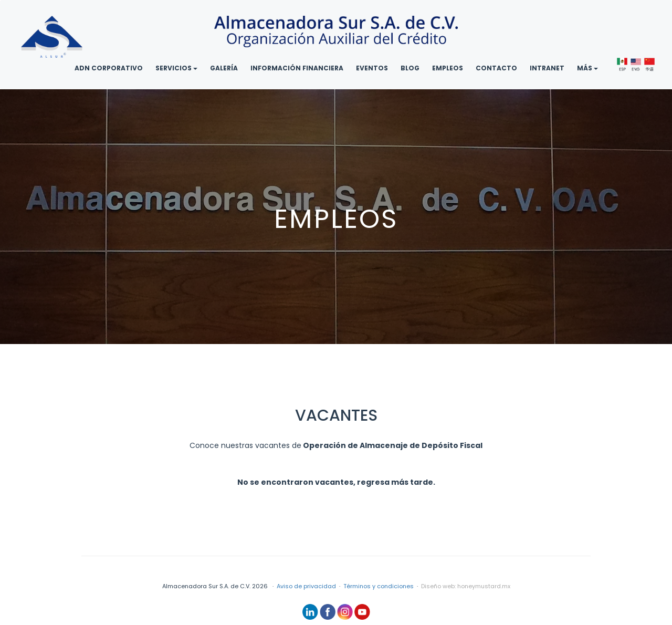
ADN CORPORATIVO (109, 68)
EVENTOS (372, 68)
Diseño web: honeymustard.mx (466, 586)
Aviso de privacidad (306, 586)
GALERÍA (224, 68)
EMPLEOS (448, 68)
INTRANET (547, 68)
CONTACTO (496, 68)
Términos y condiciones (379, 586)
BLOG (410, 68)
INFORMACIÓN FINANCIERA (297, 68)
